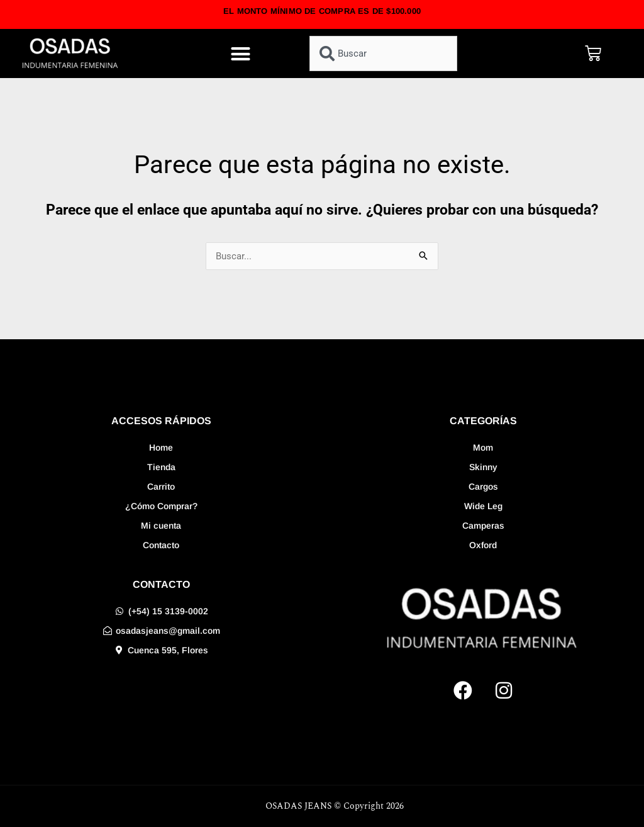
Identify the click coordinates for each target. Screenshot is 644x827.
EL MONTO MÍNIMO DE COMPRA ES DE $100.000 (322, 11)
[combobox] (383, 53)
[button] (241, 53)
